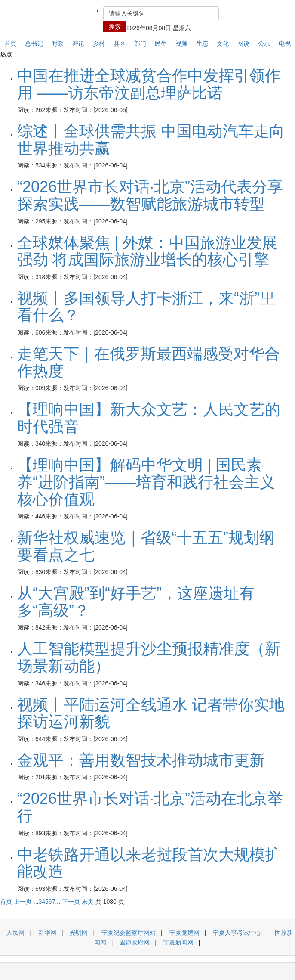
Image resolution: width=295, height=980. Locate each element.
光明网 (79, 933)
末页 (88, 902)
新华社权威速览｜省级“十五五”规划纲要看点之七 (146, 546)
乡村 (99, 43)
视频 (181, 43)
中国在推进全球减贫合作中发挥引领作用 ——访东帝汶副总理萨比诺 (149, 84)
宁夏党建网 (184, 933)
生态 (202, 43)
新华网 (47, 933)
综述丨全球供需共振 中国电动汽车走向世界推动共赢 (151, 140)
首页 (10, 43)
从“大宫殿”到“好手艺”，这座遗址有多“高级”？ (136, 602)
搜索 (115, 27)
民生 (161, 43)
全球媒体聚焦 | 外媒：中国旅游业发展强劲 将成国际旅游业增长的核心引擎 (147, 251)
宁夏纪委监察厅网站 (129, 933)
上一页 (23, 902)
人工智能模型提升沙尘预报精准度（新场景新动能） (149, 657)
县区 (120, 43)
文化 (223, 43)
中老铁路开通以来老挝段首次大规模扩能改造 (149, 863)
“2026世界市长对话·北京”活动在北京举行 (150, 807)
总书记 (34, 43)
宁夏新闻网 (178, 942)
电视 (285, 43)
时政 (58, 43)
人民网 (15, 933)
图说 (243, 43)
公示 (264, 43)
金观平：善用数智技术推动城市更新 (141, 760)
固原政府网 (135, 942)
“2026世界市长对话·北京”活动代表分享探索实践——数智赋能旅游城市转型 (150, 195)
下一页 (71, 902)
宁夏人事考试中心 (237, 933)
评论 (78, 43)
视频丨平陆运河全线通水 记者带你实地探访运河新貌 (151, 713)
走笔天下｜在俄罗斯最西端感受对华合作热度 (149, 362)
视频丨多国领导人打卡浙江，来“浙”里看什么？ (146, 307)
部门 (140, 43)
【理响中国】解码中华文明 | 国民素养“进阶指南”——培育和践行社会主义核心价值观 (146, 482)
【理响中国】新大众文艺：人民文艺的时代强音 (149, 418)
